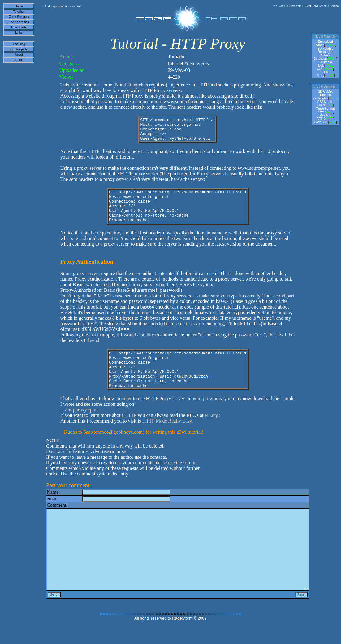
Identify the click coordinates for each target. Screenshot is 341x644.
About (324, 6)
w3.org (212, 434)
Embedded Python (324, 43)
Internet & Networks (188, 63)
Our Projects (293, 6)
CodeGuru (321, 122)
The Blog (278, 6)
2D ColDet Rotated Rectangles (323, 95)
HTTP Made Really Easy (167, 439)
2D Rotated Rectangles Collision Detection (324, 54)
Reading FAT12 (324, 117)
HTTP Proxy (323, 74)
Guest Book (311, 6)
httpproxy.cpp (81, 428)
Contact (334, 6)
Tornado (176, 57)
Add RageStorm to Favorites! (63, 6)
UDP (320, 69)
